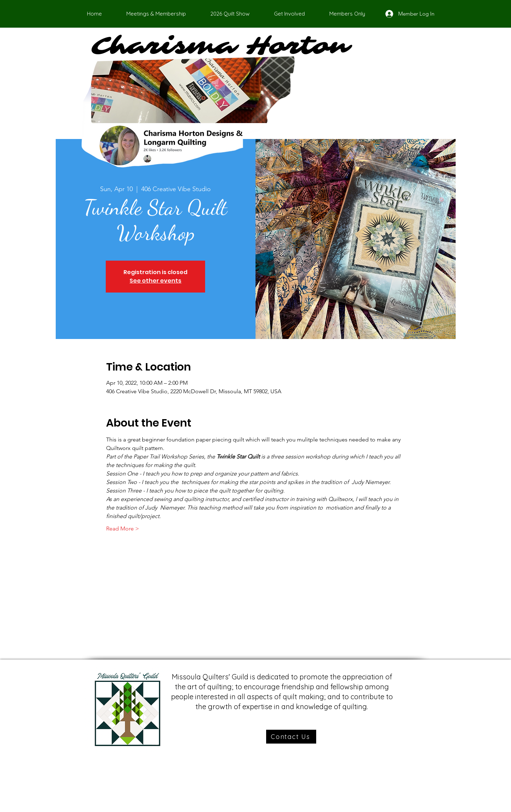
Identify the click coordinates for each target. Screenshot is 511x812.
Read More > (123, 529)
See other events (155, 281)
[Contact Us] (291, 737)
